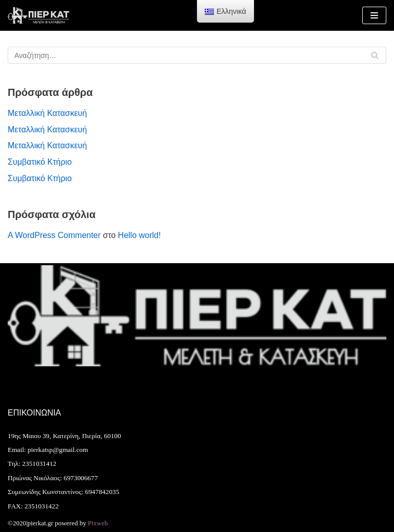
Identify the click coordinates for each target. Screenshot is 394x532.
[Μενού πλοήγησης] (374, 15)
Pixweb (98, 523)
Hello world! (140, 235)
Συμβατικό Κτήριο (40, 162)
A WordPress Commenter (54, 235)
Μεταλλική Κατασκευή (47, 113)
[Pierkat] (38, 15)
